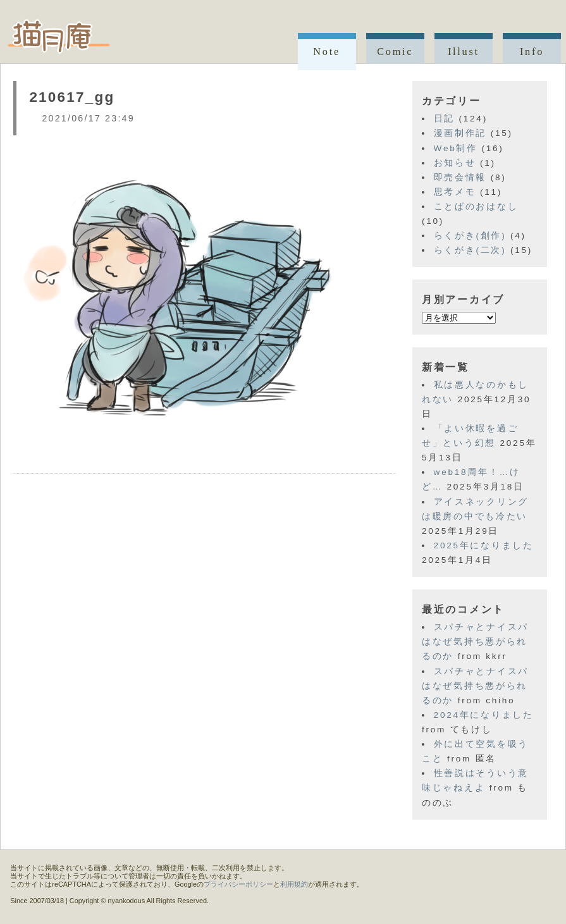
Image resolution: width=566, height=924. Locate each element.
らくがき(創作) (470, 236)
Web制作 (456, 148)
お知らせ (455, 163)
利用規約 (294, 884)
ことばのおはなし (476, 206)
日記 (444, 119)
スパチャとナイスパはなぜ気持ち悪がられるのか (475, 642)
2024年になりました (484, 715)
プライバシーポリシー (238, 884)
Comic (395, 52)
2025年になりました (484, 545)
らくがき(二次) (470, 250)
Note (327, 52)
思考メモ (455, 192)
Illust (464, 52)
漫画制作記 (460, 133)
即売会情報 (460, 177)
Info (532, 52)
